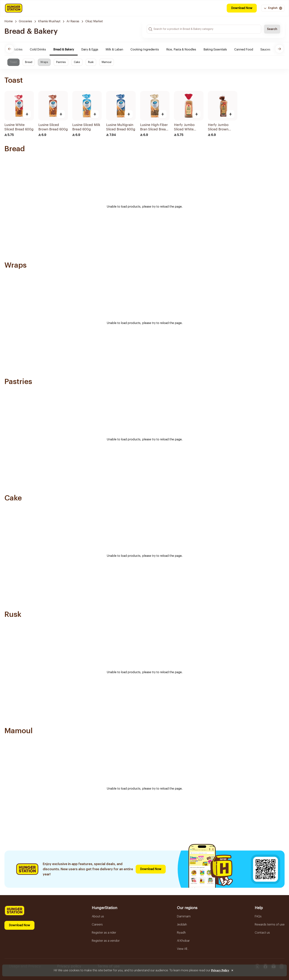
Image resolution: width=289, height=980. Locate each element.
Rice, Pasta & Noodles (184, 50)
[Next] (279, 49)
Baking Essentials (218, 50)
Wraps (44, 62)
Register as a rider (104, 933)
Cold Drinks (41, 50)
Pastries (61, 62)
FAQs (258, 916)
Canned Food (247, 50)
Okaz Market (94, 21)
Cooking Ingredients (148, 50)
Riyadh (181, 933)
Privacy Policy (220, 970)
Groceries (25, 21)
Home (9, 21)
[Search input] (204, 29)
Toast (13, 62)
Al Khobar (183, 941)
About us (98, 916)
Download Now (242, 8)
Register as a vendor (106, 941)
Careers (97, 925)
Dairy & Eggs (93, 50)
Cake (77, 62)
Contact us (262, 933)
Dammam (184, 916)
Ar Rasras (73, 21)
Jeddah (182, 925)
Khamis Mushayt (49, 21)
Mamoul (107, 62)
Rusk (91, 62)
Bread (29, 62)
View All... (183, 949)
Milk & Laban (117, 50)
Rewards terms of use (270, 925)
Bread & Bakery (67, 50)
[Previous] (10, 49)
